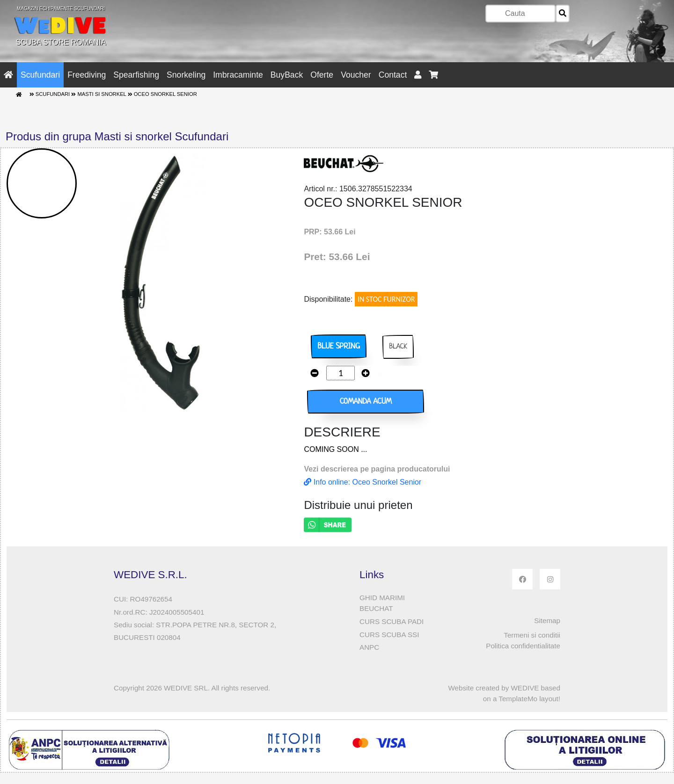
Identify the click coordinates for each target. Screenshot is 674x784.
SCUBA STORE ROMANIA (61, 26)
